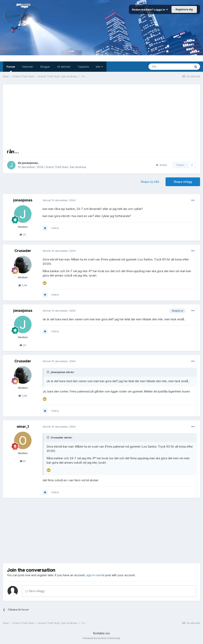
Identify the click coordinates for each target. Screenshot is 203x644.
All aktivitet (64, 67)
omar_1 (23, 426)
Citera (55, 228)
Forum (11, 68)
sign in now (94, 575)
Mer (99, 67)
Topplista (83, 67)
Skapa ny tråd (150, 182)
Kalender (28, 67)
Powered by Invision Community (101, 638)
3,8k (23, 285)
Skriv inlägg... (36, 591)
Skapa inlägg (183, 182)
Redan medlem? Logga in (150, 10)
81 (23, 461)
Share (161, 165)
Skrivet (59, 200)
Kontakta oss (101, 633)
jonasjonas (30, 163)
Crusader (23, 251)
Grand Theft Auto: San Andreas (66, 167)
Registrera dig (184, 9)
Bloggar (45, 67)
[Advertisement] (101, 116)
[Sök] (170, 67)
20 (23, 234)
